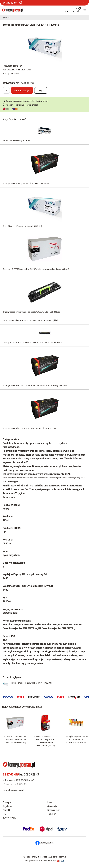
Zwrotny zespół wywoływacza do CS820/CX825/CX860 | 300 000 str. (31, 312)
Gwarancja (52, 806)
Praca (50, 802)
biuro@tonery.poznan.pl (13, 790)
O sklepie (7, 802)
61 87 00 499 (11, 3)
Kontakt (6, 810)
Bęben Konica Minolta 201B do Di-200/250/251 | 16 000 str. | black (31, 320)
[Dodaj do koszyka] (22, 90)
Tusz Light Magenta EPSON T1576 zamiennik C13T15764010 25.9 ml (76, 739)
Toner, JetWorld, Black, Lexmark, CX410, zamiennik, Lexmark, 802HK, (31, 428)
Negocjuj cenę (54, 810)
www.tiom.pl (10, 613)
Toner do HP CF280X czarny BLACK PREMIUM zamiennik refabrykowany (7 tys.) (36, 269)
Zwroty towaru (9, 818)
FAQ (5, 814)
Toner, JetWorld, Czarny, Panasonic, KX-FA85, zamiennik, (26, 183)
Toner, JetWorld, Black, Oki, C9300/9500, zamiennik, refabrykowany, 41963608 (35, 385)
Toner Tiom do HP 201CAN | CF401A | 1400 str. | (32, 683)
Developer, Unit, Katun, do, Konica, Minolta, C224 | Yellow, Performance (32, 342)
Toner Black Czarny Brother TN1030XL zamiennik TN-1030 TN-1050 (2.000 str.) (15, 739)
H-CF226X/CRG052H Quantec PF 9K (18, 140)
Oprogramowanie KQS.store (36, 861)
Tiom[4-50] (18, 66)
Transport (52, 814)
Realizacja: (56, 861)
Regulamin (8, 806)
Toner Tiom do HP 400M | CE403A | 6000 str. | (22, 226)
